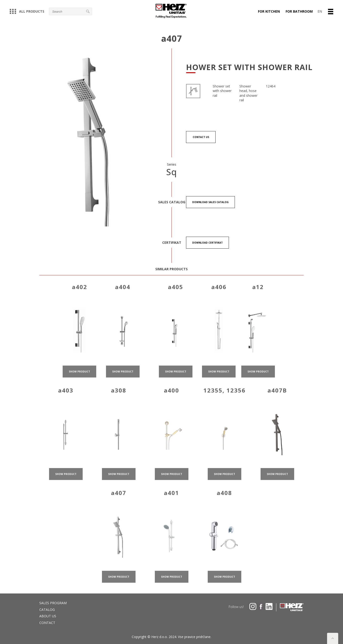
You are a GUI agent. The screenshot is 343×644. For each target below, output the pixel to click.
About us (48, 616)
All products (27, 11)
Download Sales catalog (210, 202)
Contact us (201, 137)
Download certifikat (207, 243)
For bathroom (299, 11)
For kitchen (269, 11)
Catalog (47, 610)
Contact (47, 623)
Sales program (53, 603)
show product (79, 382)
